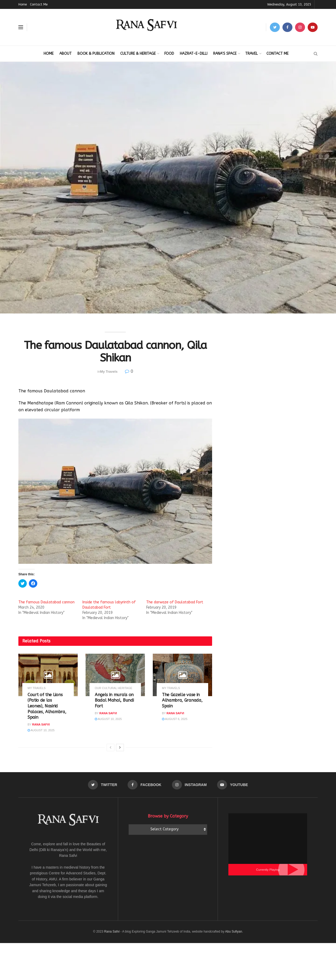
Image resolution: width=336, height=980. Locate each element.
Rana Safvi (41, 724)
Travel (251, 54)
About (65, 54)
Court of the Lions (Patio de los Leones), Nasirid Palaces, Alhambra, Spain (47, 706)
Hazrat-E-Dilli (194, 54)
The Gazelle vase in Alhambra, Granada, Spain (182, 700)
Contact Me (39, 4)
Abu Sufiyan (233, 932)
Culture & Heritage (138, 54)
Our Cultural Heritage (114, 688)
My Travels (109, 372)
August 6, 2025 (175, 719)
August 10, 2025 (41, 730)
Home (23, 4)
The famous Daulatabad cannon (46, 602)
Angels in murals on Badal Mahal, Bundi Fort (114, 700)
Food (169, 54)
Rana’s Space (225, 54)
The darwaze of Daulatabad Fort (175, 602)
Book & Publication (96, 54)
